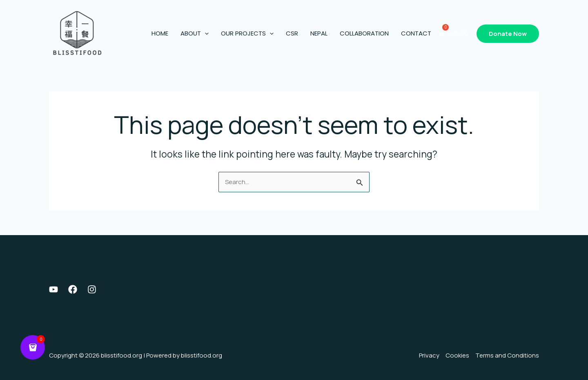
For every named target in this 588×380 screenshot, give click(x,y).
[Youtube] (53, 289)
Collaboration (364, 33)
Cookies (457, 355)
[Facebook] (73, 289)
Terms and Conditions (507, 355)
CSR (292, 33)
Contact (416, 33)
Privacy (429, 355)
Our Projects (247, 33)
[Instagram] (92, 289)
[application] (205, 33)
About (195, 33)
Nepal (319, 33)
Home (160, 33)
